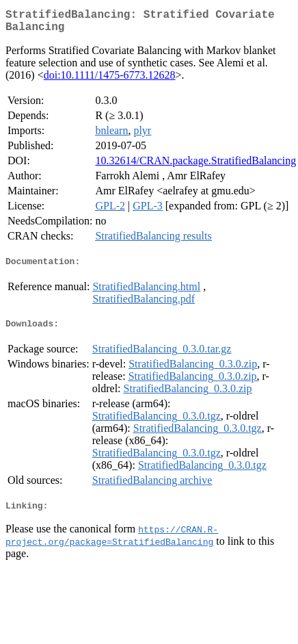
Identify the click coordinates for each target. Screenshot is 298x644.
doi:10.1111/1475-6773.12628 (110, 80)
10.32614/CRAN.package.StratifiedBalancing (195, 166)
